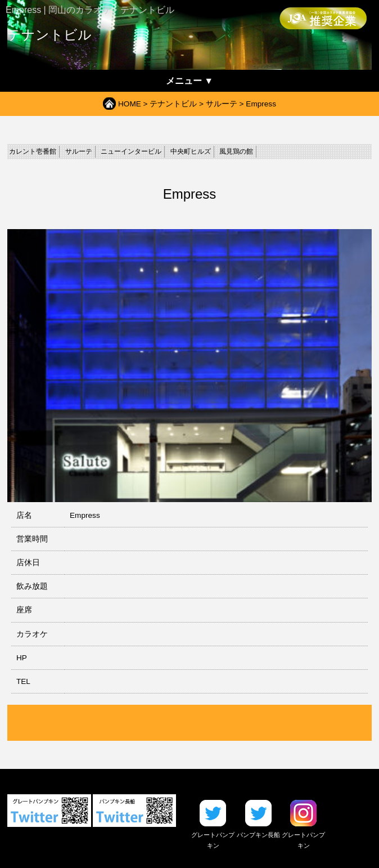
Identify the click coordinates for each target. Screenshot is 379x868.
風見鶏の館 (236, 151)
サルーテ (222, 104)
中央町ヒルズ (191, 151)
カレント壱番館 (33, 151)
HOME (130, 104)
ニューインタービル (131, 151)
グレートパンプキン (213, 835)
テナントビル (173, 104)
